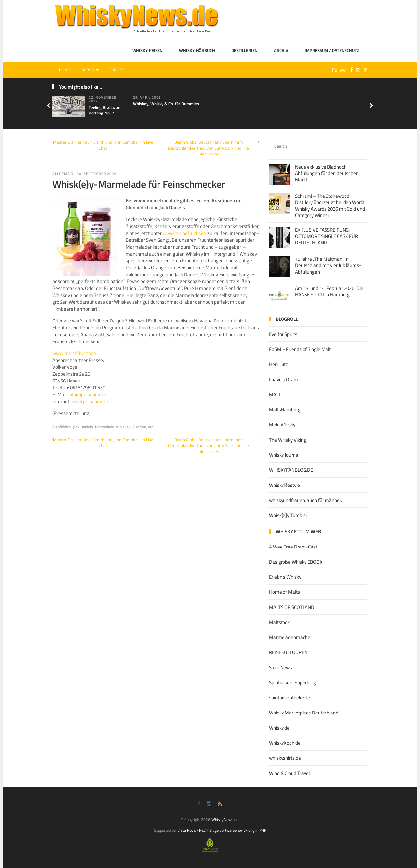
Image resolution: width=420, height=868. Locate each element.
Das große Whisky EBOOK (296, 562)
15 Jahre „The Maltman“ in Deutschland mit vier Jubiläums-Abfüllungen (328, 265)
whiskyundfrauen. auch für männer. (305, 500)
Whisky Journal (284, 455)
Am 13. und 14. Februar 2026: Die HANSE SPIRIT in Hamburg (329, 291)
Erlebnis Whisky (285, 577)
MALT (275, 394)
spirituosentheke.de (290, 698)
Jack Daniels (83, 427)
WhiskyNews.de (225, 820)
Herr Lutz (279, 364)
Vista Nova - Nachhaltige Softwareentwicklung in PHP (222, 830)
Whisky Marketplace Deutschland (304, 713)
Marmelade (105, 427)
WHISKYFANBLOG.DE (291, 470)
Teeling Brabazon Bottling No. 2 (105, 110)
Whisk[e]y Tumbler (288, 515)
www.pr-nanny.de (90, 401)
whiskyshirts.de (285, 758)
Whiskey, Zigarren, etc (135, 427)
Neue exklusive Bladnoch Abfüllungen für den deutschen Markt (327, 173)
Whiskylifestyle (284, 485)
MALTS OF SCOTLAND (292, 607)
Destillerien (244, 50)
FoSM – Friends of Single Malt (300, 349)
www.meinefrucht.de (185, 233)
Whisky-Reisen (147, 50)
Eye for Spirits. (284, 334)
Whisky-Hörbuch (197, 50)
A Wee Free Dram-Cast (293, 547)
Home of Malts (284, 592)
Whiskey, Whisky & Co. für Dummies (166, 104)
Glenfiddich (62, 427)
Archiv (281, 50)
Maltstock (279, 622)
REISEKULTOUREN (288, 652)
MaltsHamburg (285, 410)
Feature (116, 70)
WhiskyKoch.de (285, 743)
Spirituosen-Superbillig (293, 682)
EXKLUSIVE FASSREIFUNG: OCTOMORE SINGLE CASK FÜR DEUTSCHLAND (326, 236)
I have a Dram (283, 379)
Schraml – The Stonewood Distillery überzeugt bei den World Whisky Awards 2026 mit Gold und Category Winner (330, 206)
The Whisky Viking (288, 440)
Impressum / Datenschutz (332, 50)
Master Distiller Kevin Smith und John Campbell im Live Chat (103, 145)
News (88, 70)
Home (64, 70)
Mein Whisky (282, 425)
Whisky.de (279, 728)
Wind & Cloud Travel (289, 773)
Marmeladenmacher (291, 637)
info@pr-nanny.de (87, 394)
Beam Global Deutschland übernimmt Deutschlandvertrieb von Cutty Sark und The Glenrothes (209, 148)
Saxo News (281, 667)
